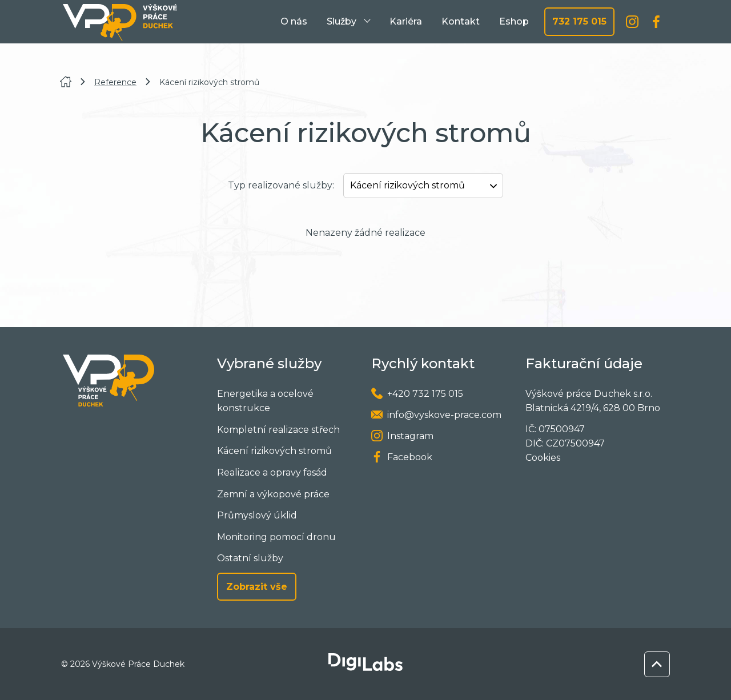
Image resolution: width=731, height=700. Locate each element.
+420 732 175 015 (425, 394)
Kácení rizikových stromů (274, 451)
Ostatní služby (250, 558)
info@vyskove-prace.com (444, 415)
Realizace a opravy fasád (272, 472)
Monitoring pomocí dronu (276, 537)
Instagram (410, 436)
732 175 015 (579, 21)
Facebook (410, 457)
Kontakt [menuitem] (461, 21)
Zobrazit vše (257, 587)
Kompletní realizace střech (278, 430)
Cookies (543, 458)
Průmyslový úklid (257, 515)
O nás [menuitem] (294, 21)
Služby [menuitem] (343, 21)
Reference (115, 82)
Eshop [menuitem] (514, 21)
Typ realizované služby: (281, 185)
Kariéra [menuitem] (406, 21)
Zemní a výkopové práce (273, 494)
